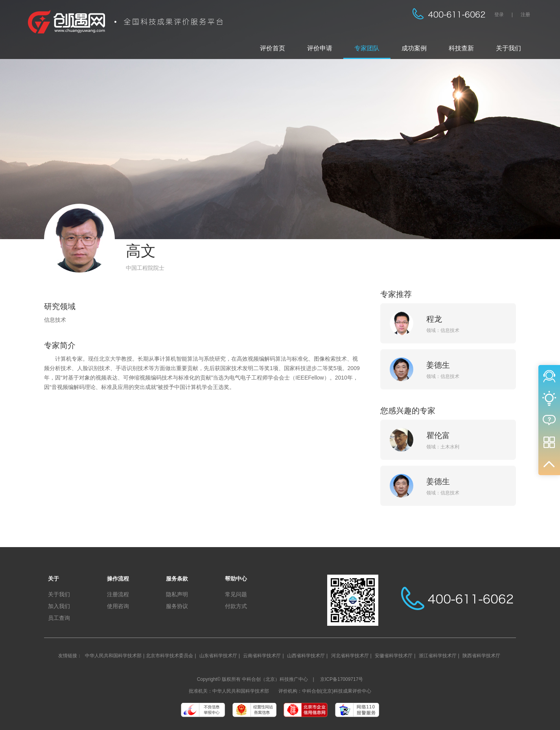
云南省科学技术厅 (262, 656)
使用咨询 (118, 606)
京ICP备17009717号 (342, 679)
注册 (525, 15)
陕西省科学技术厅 (481, 656)
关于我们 (508, 48)
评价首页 (273, 48)
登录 (499, 15)
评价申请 (320, 48)
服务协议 (177, 606)
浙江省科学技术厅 (438, 656)
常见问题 (236, 594)
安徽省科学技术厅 (394, 656)
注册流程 (118, 594)
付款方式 (236, 606)
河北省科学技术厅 (350, 656)
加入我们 (59, 606)
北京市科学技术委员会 (169, 656)
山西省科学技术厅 (306, 656)
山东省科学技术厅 (218, 656)
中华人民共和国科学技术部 (113, 656)
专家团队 (367, 48)
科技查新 (461, 48)
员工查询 (59, 618)
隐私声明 (177, 594)
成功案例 (414, 48)
